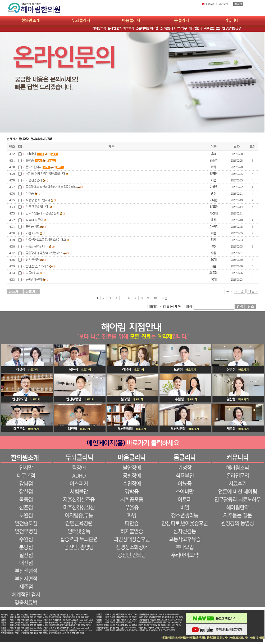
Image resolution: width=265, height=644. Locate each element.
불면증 (30, 161)
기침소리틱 (32, 233)
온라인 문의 (115, 28)
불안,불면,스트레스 (37, 266)
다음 (165, 298)
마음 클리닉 (131, 20)
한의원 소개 (30, 20)
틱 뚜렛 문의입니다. (37, 207)
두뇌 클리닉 (81, 20)
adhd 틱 (31, 154)
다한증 (30, 194)
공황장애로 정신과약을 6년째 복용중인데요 (51, 187)
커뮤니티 (231, 20)
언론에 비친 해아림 (147, 28)
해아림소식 (99, 28)
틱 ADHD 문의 (34, 220)
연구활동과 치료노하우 (173, 28)
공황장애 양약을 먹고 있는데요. (44, 253)
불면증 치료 (33, 227)
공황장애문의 (34, 280)
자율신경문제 (34, 180)
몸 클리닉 (181, 20)
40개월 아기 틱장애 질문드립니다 (45, 174)
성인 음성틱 (33, 260)
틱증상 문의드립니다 (38, 200)
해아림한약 (195, 28)
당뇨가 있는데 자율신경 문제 (42, 213)
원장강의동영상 (231, 28)
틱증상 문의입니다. (37, 246)
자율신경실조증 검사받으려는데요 (46, 240)
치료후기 (129, 28)
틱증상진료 (32, 273)
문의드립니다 (34, 167)
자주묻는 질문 (212, 28)
